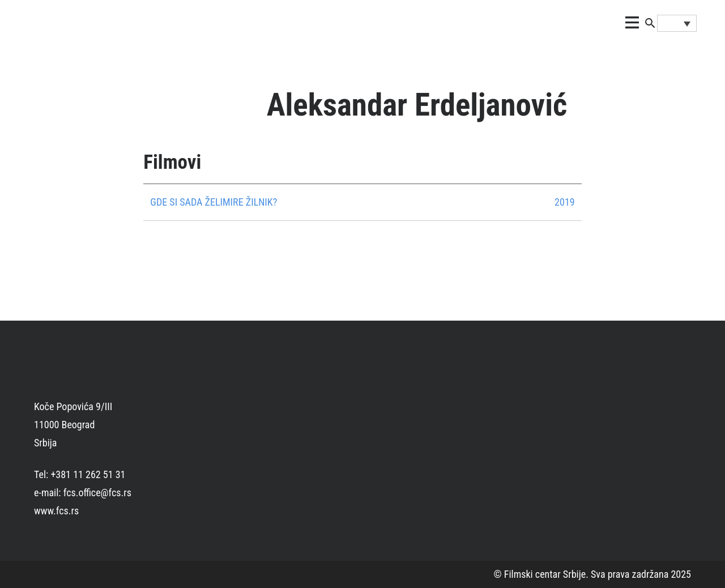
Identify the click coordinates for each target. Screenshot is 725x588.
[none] (677, 23)
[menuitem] (677, 23)
